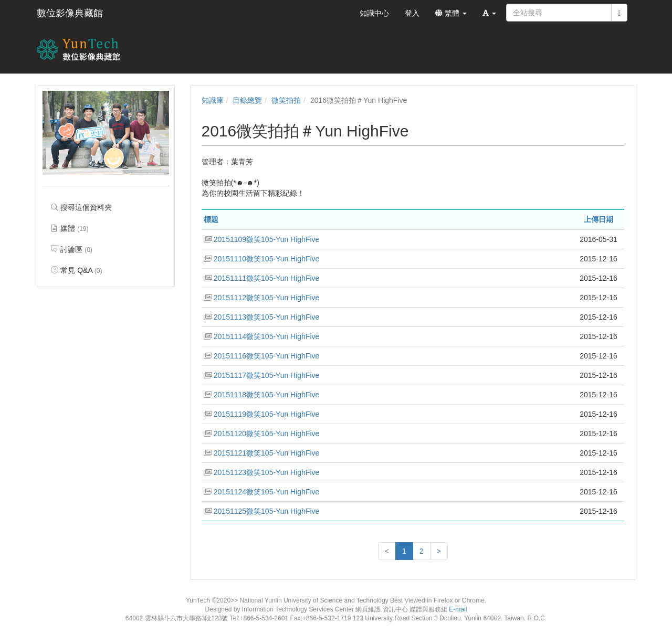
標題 (211, 219)
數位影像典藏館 (70, 13)
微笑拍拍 (286, 100)
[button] (489, 13)
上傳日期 (598, 219)
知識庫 (213, 100)
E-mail (458, 609)
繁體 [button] (451, 13)
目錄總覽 (247, 100)
